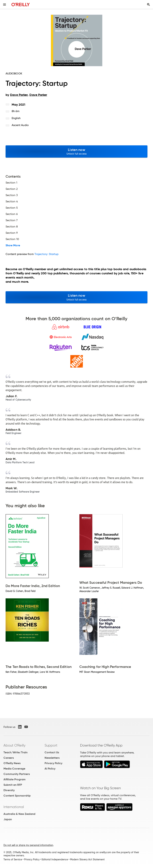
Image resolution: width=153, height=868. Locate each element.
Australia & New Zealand (19, 814)
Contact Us (52, 752)
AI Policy (50, 769)
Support (51, 745)
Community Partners (17, 774)
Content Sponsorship (17, 796)
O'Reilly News (12, 763)
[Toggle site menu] (5, 5)
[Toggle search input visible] (148, 5)
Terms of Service (13, 859)
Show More (13, 245)
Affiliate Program (15, 779)
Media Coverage (14, 769)
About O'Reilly (14, 745)
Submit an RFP (13, 785)
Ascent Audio (20, 125)
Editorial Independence (55, 859)
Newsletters (52, 758)
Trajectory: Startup (47, 254)
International (14, 807)
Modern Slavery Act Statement (87, 859)
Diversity (9, 790)
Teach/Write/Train (15, 752)
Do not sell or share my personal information (28, 845)
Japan (8, 819)
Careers (9, 758)
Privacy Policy (53, 763)
